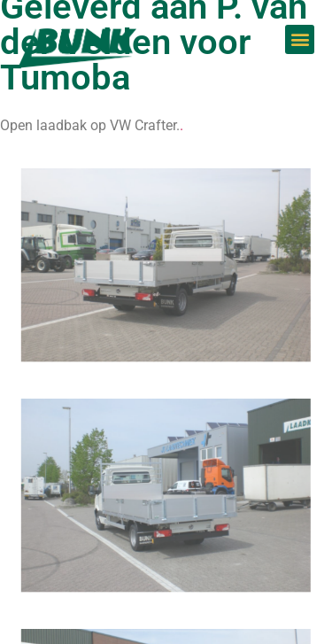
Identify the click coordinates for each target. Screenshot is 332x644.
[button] (300, 39)
